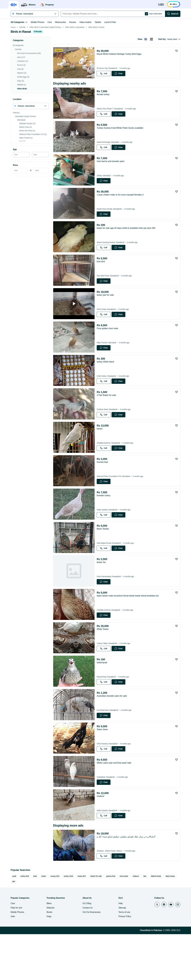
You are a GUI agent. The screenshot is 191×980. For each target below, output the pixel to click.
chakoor (136, 918)
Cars (50, 22)
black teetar (170, 918)
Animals (22, 65)
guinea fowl (111, 918)
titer (14, 923)
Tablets (98, 22)
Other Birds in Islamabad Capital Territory (45, 65)
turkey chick (69, 918)
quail (14, 918)
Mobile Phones (38, 22)
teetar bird (82, 918)
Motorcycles (60, 22)
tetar (35, 918)
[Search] (173, 14)
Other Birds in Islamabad (75, 65)
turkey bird (25, 918)
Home (13, 65)
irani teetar (124, 918)
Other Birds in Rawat (96, 65)
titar (145, 918)
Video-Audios (85, 22)
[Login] (161, 4)
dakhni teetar (156, 918)
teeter (44, 918)
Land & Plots (110, 22)
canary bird (55, 918)
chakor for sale (96, 918)
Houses (73, 22)
